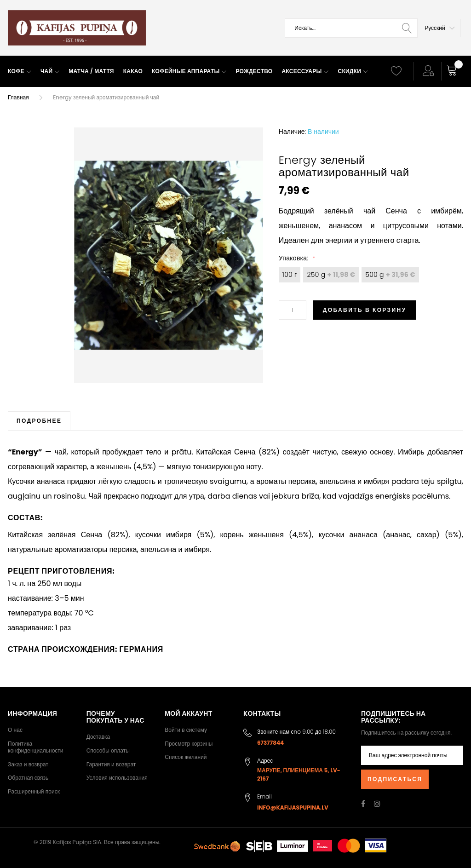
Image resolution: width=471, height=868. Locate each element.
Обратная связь (28, 778)
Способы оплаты (108, 750)
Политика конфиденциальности (36, 747)
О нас (15, 730)
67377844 (270, 743)
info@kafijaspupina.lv (293, 808)
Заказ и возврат (28, 764)
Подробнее (39, 421)
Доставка (98, 737)
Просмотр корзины (189, 744)
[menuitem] (20, 72)
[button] (440, 28)
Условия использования (117, 778)
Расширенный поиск (34, 791)
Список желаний (186, 757)
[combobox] (351, 28)
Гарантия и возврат (111, 764)
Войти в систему (186, 730)
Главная (18, 97)
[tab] (39, 421)
